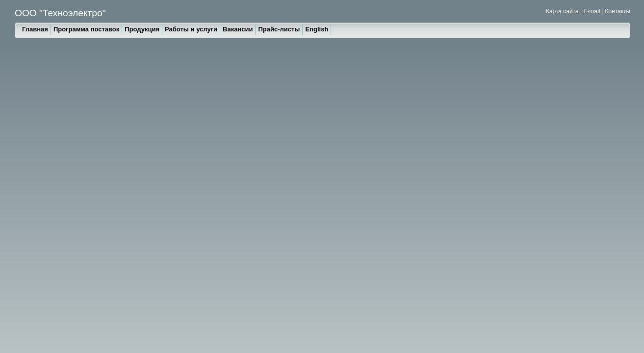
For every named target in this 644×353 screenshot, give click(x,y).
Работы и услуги (191, 29)
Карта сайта (562, 11)
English (317, 29)
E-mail (592, 11)
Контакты (618, 11)
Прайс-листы (279, 29)
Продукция (142, 29)
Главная (35, 29)
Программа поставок (86, 29)
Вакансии (238, 29)
